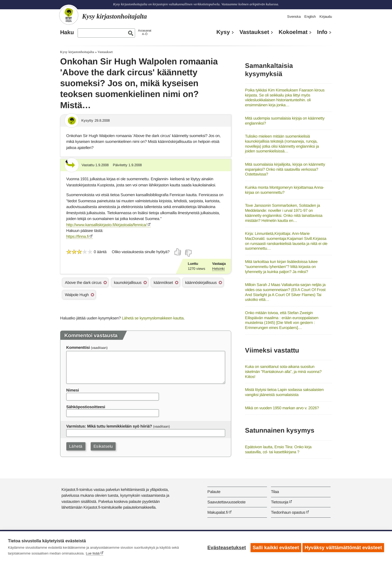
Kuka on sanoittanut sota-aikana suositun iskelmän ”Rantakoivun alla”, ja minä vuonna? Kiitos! (283, 371)
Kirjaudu (326, 17)
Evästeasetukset (226, 547)
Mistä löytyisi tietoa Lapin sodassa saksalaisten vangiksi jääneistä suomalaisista (284, 392)
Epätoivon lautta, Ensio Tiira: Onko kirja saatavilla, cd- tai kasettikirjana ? (278, 449)
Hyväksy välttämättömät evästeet (343, 547)
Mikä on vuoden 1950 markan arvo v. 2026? (282, 408)
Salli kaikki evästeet (275, 547)
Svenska (294, 17)
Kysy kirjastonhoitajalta (77, 52)
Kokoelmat (293, 32)
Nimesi (73, 390)
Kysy (223, 32)
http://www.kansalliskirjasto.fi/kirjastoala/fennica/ (106, 225)
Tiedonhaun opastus (288, 512)
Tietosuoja (280, 502)
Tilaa (275, 492)
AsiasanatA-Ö (145, 32)
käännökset (163, 282)
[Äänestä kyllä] (178, 252)
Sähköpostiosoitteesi (86, 407)
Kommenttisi (78, 347)
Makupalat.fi (218, 512)
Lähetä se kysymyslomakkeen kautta (153, 318)
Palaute (214, 492)
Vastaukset (254, 32)
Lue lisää (93, 553)
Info (322, 32)
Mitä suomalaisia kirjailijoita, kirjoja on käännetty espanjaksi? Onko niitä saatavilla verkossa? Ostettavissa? (285, 169)
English (310, 17)
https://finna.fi (77, 236)
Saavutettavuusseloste (226, 502)
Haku (67, 32)
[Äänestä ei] (188, 253)
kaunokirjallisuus (128, 282)
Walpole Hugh (77, 295)
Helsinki (218, 269)
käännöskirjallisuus (201, 282)
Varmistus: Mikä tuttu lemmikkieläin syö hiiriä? (109, 426)
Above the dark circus (83, 282)
